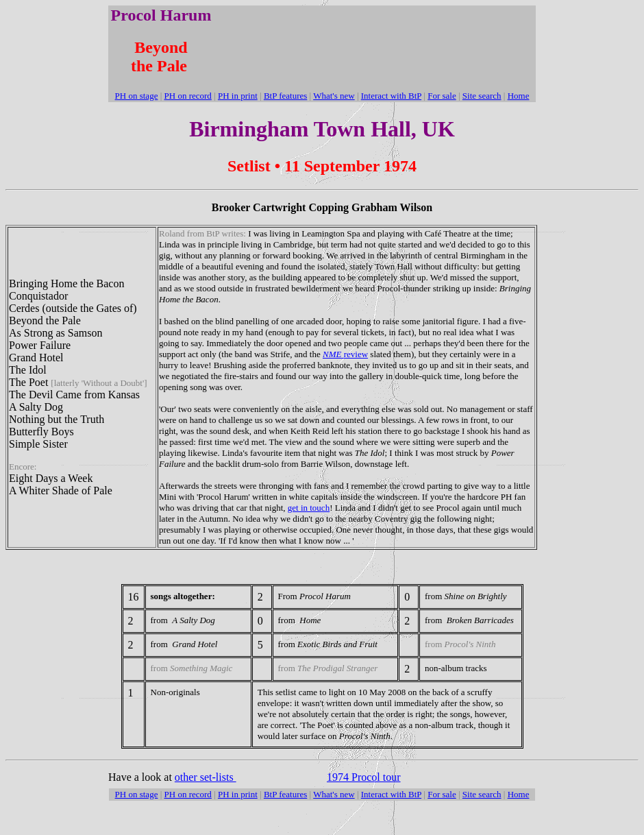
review (345, 354)
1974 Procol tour (364, 777)
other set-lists (206, 777)
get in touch (309, 508)
